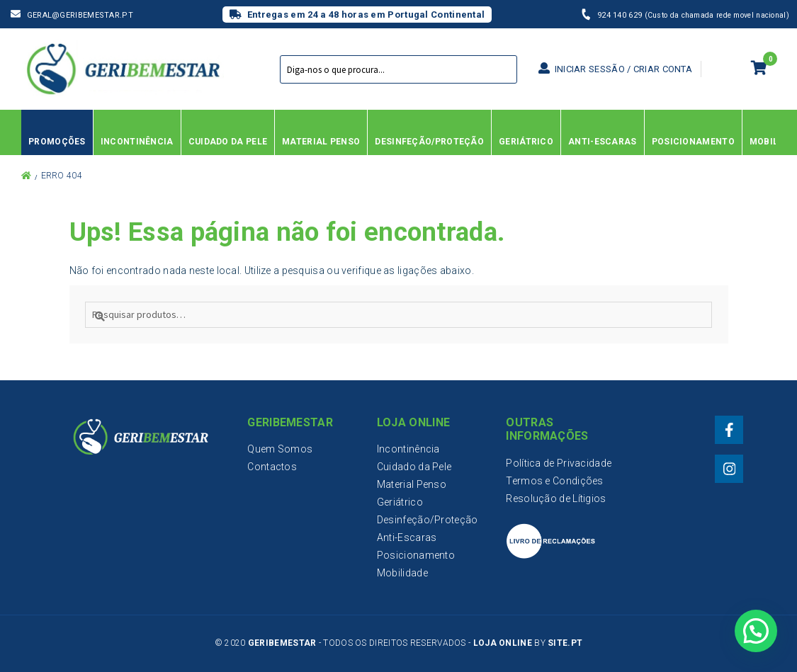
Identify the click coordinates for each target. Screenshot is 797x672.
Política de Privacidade (559, 463)
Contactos (272, 467)
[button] (756, 629)
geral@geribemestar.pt (80, 15)
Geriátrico (400, 502)
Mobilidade (402, 573)
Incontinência (408, 449)
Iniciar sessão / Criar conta (615, 69)
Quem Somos (280, 449)
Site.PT (565, 643)
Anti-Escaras (407, 537)
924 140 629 (621, 15)
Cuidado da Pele (414, 467)
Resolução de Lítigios (556, 499)
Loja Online (503, 643)
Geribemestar (282, 643)
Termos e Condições (554, 481)
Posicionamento (416, 555)
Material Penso (412, 484)
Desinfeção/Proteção (428, 520)
